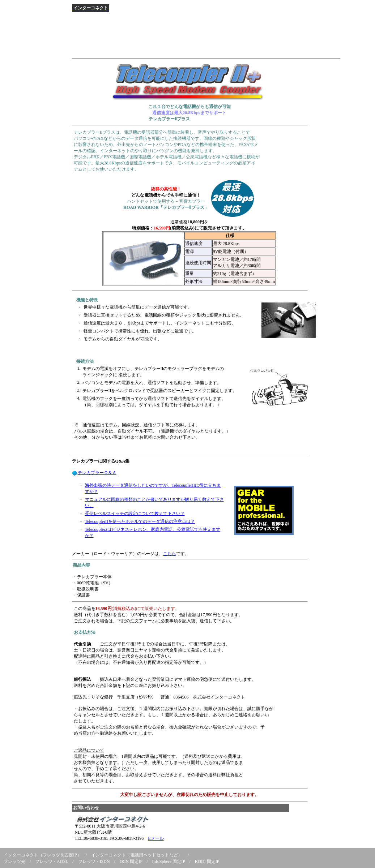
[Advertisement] (204, 40)
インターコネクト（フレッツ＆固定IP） (42, 855)
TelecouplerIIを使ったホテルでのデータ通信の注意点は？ (140, 521)
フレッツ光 (14, 861)
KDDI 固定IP (207, 861)
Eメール (156, 838)
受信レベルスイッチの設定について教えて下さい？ (135, 514)
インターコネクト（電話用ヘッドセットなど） (137, 855)
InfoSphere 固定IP (169, 861)
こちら (170, 554)
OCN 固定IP (131, 861)
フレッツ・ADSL (52, 861)
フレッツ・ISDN (94, 861)
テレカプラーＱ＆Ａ (97, 473)
